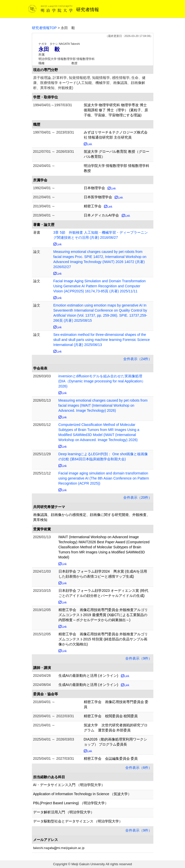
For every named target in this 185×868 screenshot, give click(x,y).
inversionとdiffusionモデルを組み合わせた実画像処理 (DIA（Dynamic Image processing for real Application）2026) (102, 381)
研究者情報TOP (44, 28)
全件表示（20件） (138, 497)
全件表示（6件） (139, 768)
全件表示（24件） (138, 359)
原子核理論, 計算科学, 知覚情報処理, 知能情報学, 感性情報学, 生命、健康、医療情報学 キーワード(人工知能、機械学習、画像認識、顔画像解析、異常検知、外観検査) (89, 83)
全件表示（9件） (139, 658)
